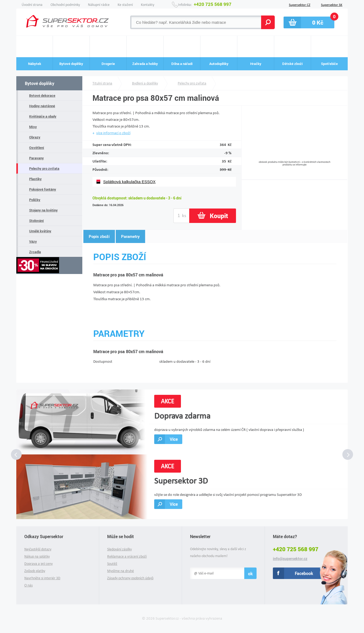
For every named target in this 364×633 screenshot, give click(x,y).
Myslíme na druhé (121, 571)
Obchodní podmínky (65, 5)
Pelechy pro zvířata (44, 168)
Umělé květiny (40, 231)
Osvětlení (37, 148)
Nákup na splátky (37, 556)
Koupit (219, 216)
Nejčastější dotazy (38, 549)
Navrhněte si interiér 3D (42, 578)
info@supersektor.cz (290, 559)
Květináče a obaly (43, 116)
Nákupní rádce (99, 5)
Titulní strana (102, 83)
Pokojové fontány (43, 189)
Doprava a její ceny (38, 564)
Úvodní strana (32, 5)
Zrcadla (35, 252)
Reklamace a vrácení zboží (127, 556)
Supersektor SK (332, 4)
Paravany (36, 158)
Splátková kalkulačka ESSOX (129, 182)
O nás (28, 585)
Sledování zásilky (119, 549)
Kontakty (148, 5)
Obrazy (35, 137)
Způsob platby (35, 571)
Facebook (304, 573)
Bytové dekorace (42, 95)
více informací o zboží (113, 133)
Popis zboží (99, 236)
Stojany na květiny (43, 210)
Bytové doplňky (40, 83)
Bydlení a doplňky (145, 83)
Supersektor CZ (300, 4)
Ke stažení (125, 5)
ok (250, 574)
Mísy (33, 127)
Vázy (33, 241)
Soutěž (112, 564)
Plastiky (35, 179)
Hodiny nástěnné (42, 106)
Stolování (36, 221)
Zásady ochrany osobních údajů (130, 578)
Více (174, 439)
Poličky (35, 200)
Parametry (130, 236)
